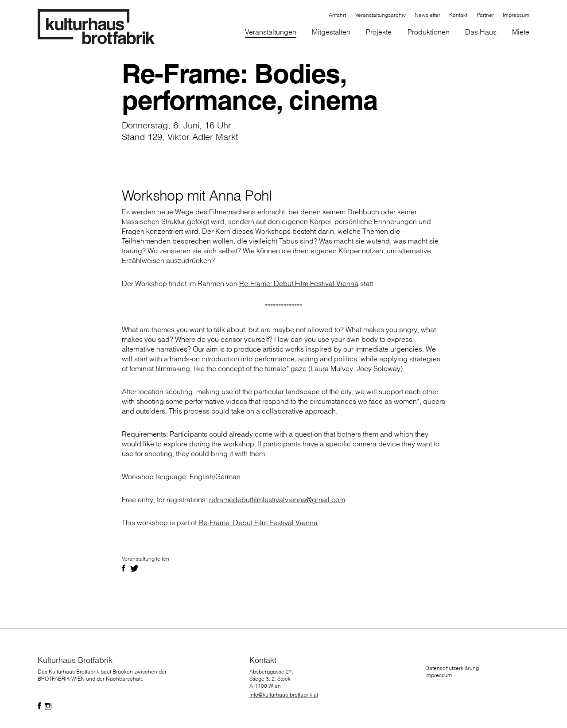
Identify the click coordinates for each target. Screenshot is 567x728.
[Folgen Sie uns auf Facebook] (39, 706)
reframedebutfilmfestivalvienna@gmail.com (277, 500)
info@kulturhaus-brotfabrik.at (284, 695)
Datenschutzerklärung (452, 668)
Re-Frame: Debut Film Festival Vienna (299, 283)
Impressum (439, 675)
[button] (331, 33)
